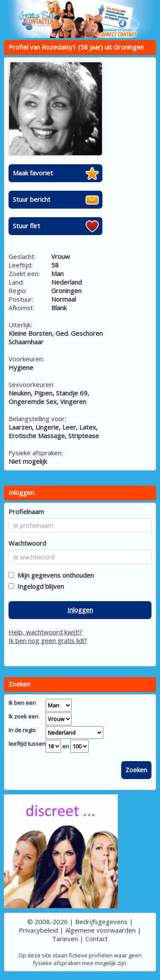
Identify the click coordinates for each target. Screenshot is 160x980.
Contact (97, 939)
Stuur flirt (26, 226)
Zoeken (136, 770)
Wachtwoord (27, 543)
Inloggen (80, 610)
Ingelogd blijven (39, 586)
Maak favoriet (33, 173)
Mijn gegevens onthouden (54, 575)
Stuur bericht (32, 199)
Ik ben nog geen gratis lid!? (48, 640)
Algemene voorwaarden (100, 930)
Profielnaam (26, 512)
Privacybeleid (38, 930)
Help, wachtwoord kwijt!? (45, 632)
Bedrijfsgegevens (101, 922)
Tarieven (65, 939)
